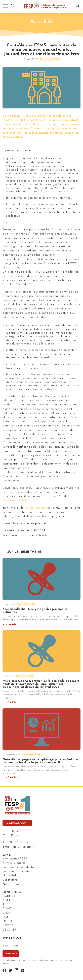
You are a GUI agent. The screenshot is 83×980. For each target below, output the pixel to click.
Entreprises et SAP (50, 59)
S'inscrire (11, 954)
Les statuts (10, 880)
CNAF (7, 909)
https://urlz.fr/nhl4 (14, 501)
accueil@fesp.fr (23, 847)
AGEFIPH (9, 900)
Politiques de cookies (17, 871)
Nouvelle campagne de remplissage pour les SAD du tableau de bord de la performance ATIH (40, 761)
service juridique (35, 508)
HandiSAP (10, 876)
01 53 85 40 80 (19, 842)
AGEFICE (9, 896)
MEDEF (8, 926)
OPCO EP (9, 930)
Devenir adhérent (17, 823)
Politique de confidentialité (21, 867)
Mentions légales (14, 863)
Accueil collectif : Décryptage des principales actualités (35, 611)
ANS (6, 904)
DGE (6, 917)
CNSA (7, 913)
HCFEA (8, 921)
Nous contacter (13, 884)
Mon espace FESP (15, 859)
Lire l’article (9, 624)
